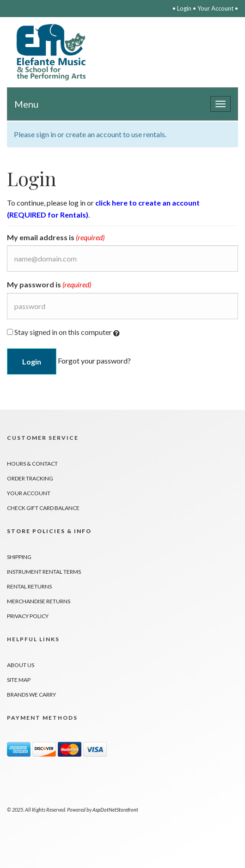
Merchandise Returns (39, 601)
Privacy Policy (28, 616)
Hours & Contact (32, 464)
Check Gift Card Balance (43, 508)
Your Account (215, 8)
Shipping (19, 557)
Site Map (19, 680)
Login (184, 8)
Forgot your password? (94, 360)
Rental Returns (29, 586)
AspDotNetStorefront (115, 810)
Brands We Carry (31, 695)
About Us (21, 665)
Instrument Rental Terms (44, 572)
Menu (26, 104)
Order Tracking (30, 478)
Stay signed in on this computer (63, 332)
